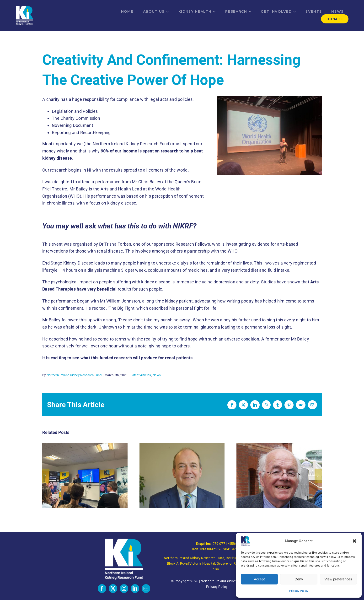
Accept (259, 579)
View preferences (338, 579)
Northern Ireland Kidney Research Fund (74, 375)
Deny (299, 579)
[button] (354, 541)
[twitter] (113, 589)
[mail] (146, 589)
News (157, 375)
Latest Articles (141, 375)
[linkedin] (135, 589)
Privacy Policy (299, 591)
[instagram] (124, 589)
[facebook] (102, 589)
